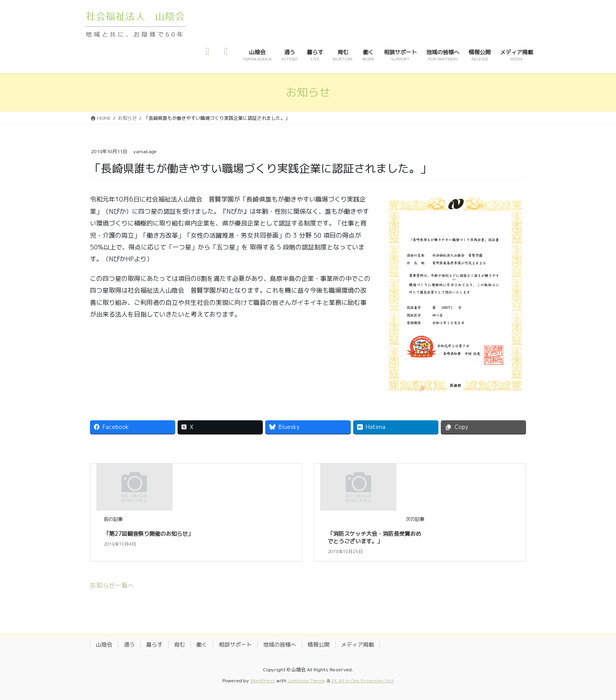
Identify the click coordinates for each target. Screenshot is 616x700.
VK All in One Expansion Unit (363, 681)
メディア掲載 (357, 644)
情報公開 (319, 644)
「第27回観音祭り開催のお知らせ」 (148, 534)
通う (129, 644)
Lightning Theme (306, 681)
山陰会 (104, 644)
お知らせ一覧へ (112, 585)
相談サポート (235, 644)
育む (180, 644)
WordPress (263, 681)
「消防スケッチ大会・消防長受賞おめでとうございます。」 (374, 538)
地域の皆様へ (280, 644)
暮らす (154, 644)
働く (202, 644)
